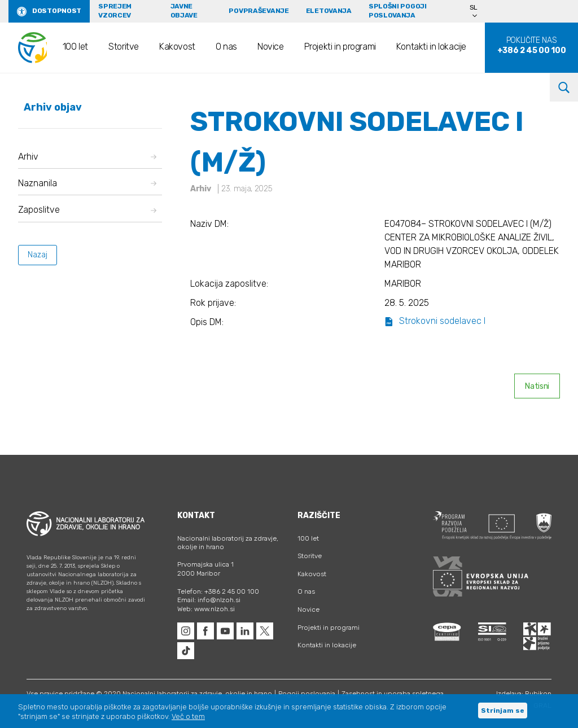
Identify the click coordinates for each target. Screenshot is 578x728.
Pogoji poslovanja (307, 694)
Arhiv (87, 157)
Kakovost (177, 47)
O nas (226, 47)
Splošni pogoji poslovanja (398, 11)
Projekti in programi (340, 47)
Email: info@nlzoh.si (209, 600)
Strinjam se (503, 711)
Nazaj (38, 255)
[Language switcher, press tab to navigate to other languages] (479, 11)
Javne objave (184, 11)
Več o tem (188, 716)
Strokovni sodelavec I (435, 321)
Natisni (537, 386)
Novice (271, 47)
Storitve (124, 47)
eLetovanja (329, 11)
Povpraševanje (259, 11)
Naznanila (87, 183)
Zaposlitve (87, 210)
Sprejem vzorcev (115, 11)
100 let (75, 47)
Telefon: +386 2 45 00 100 (218, 591)
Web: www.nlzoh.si (206, 609)
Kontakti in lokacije (431, 47)
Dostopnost (57, 11)
